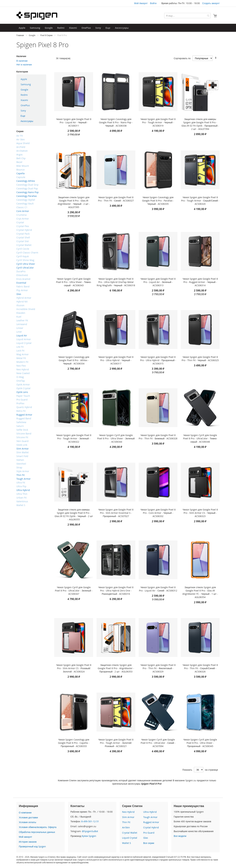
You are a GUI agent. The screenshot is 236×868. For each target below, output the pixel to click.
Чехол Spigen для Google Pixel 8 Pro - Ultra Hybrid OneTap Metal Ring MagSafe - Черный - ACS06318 (116, 282)
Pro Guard (149, 833)
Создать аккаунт (211, 3)
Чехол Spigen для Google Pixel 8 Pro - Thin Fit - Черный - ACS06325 (200, 359)
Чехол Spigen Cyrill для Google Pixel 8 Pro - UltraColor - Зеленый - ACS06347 (74, 591)
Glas (146, 838)
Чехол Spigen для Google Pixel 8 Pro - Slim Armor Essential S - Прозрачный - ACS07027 (116, 513)
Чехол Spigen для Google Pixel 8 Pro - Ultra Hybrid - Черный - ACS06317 (116, 360)
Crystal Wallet (130, 833)
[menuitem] (22, 28)
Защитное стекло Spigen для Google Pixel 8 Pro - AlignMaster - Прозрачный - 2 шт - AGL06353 (116, 668)
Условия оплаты (27, 822)
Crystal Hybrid (151, 827)
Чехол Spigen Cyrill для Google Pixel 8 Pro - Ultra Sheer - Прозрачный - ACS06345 (200, 743)
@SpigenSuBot (90, 831)
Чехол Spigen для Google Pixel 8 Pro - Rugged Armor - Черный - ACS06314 (200, 282)
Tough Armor (150, 817)
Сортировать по (182, 58)
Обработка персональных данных (37, 832)
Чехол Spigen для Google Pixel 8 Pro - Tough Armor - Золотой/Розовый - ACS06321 (116, 743)
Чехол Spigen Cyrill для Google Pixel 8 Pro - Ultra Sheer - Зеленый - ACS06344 (116, 438)
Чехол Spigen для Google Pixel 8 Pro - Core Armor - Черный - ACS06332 (158, 513)
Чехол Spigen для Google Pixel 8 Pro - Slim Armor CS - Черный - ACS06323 (200, 513)
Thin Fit (126, 822)
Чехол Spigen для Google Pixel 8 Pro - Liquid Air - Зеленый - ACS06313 (158, 282)
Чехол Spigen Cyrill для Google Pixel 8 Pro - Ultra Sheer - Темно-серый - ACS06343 (74, 282)
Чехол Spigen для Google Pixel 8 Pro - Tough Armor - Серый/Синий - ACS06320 (200, 201)
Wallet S (127, 843)
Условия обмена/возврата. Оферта (38, 827)
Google (32, 35)
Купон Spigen (89, 836)
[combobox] (187, 16)
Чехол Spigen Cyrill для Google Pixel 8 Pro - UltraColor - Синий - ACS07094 (158, 743)
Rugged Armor (151, 822)
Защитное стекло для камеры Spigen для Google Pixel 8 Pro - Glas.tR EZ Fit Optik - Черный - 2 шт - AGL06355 (74, 514)
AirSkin (126, 827)
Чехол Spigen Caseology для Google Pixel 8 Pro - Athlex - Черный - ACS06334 (74, 360)
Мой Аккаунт (141, 3)
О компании (25, 813)
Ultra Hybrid (150, 812)
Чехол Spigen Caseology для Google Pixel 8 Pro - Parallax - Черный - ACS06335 (158, 201)
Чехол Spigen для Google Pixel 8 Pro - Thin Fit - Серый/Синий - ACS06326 (200, 668)
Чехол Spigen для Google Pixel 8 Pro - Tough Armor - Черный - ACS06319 (158, 122)
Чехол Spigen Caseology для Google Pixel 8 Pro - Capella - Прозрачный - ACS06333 (74, 743)
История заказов (28, 842)
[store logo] (37, 16)
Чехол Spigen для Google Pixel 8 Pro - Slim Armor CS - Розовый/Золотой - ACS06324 (74, 668)
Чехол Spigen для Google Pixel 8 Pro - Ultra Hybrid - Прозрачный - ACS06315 (158, 360)
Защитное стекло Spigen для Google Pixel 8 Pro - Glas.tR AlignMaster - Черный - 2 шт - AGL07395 (74, 202)
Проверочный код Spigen (32, 846)
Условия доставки (28, 817)
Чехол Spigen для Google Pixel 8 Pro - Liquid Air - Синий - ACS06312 (158, 589)
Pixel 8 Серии (47, 35)
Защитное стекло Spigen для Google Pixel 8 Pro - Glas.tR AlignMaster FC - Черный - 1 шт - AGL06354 (200, 592)
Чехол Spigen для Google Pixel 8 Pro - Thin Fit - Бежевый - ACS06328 (158, 437)
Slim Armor (128, 817)
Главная (20, 35)
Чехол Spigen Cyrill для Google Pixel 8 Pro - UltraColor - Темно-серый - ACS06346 (200, 438)
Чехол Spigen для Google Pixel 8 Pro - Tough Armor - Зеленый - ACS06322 (74, 438)
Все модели (180, 836)
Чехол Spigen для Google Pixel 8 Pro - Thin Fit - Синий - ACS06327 (116, 199)
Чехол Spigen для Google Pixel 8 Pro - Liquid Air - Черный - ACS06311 (74, 122)
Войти (153, 3)
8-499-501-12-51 (90, 821)
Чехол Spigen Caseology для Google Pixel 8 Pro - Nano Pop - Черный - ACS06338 (116, 122)
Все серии (149, 843)
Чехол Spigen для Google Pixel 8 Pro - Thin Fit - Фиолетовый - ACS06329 (158, 668)
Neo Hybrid (128, 812)
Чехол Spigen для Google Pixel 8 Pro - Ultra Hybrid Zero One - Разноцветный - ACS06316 (116, 591)
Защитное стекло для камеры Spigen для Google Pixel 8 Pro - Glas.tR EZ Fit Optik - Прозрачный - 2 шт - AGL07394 (200, 124)
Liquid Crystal (130, 838)
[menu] (31, 100)
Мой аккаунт (25, 837)
